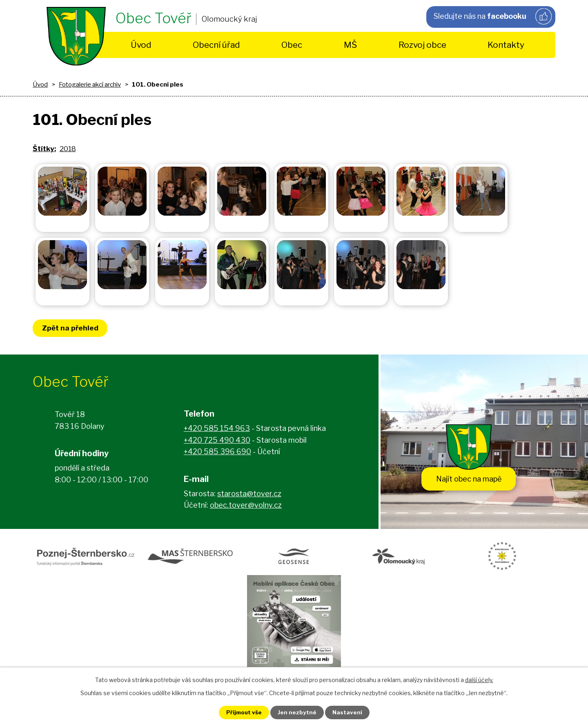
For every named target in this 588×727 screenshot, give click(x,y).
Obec (292, 45)
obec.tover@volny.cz (246, 506)
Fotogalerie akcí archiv (90, 84)
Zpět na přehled (71, 328)
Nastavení (350, 712)
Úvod (141, 45)
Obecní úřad (216, 45)
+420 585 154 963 (217, 429)
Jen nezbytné (297, 712)
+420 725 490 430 (217, 441)
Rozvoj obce (422, 45)
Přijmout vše (241, 712)
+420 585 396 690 (217, 453)
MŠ (350, 45)
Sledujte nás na (492, 17)
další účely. (479, 679)
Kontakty (506, 45)
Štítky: (44, 149)
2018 (68, 149)
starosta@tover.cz (249, 495)
